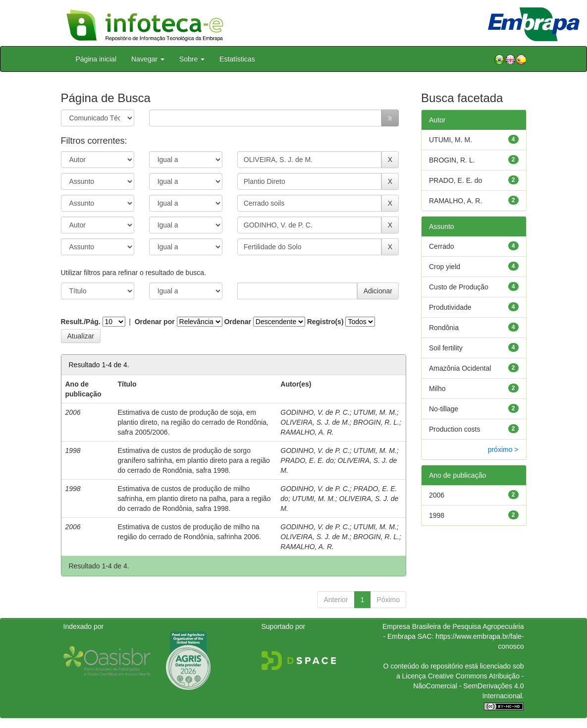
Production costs (455, 429)
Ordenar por (155, 322)
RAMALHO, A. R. (307, 432)
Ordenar (237, 322)
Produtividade (450, 307)
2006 (437, 495)
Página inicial (96, 59)
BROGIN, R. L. (376, 422)
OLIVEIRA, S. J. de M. (315, 422)
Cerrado (442, 246)
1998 (437, 515)
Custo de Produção (459, 287)
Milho (437, 389)
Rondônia (444, 328)
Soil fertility (446, 348)
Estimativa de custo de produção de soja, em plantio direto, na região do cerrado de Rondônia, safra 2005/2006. (193, 422)
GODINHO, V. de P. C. (315, 412)
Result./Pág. (81, 322)
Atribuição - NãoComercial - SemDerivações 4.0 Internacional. (468, 686)
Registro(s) (325, 322)
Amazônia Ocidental (460, 368)
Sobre (192, 59)
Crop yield (445, 267)
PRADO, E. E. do (307, 460)
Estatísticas (237, 59)
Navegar (148, 59)
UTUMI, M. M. (375, 412)
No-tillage (444, 409)
